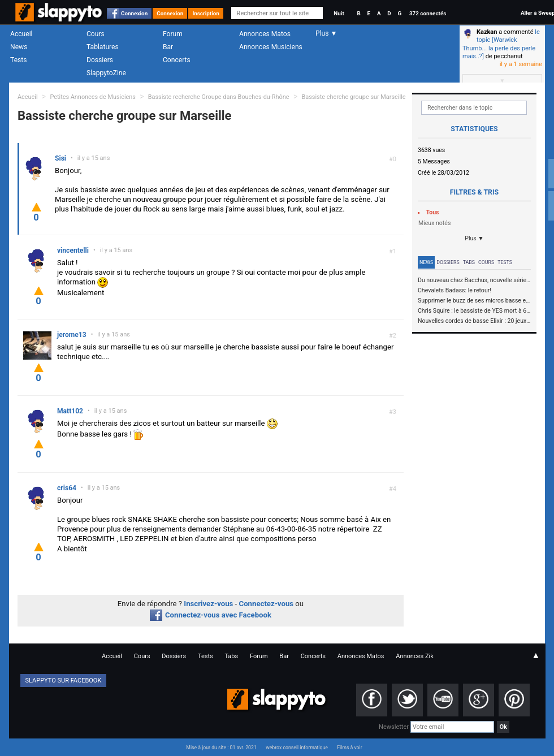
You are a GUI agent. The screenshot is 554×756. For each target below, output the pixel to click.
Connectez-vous (267, 604)
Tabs (469, 262)
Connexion (134, 13)
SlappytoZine (106, 73)
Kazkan (487, 32)
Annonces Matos (265, 34)
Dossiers (100, 60)
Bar (168, 47)
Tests (18, 60)
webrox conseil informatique (297, 748)
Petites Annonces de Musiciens (93, 97)
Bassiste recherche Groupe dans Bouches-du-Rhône (219, 97)
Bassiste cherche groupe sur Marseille (354, 97)
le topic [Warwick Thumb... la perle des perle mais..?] (501, 44)
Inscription (206, 13)
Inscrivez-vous (208, 604)
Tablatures (103, 47)
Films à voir (349, 748)
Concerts (177, 60)
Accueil (21, 34)
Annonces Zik (415, 656)
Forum (173, 34)
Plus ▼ (474, 238)
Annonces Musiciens (271, 47)
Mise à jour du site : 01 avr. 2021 (221, 748)
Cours (96, 34)
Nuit (339, 13)
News (19, 47)
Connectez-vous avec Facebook (211, 615)
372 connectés (428, 13)
